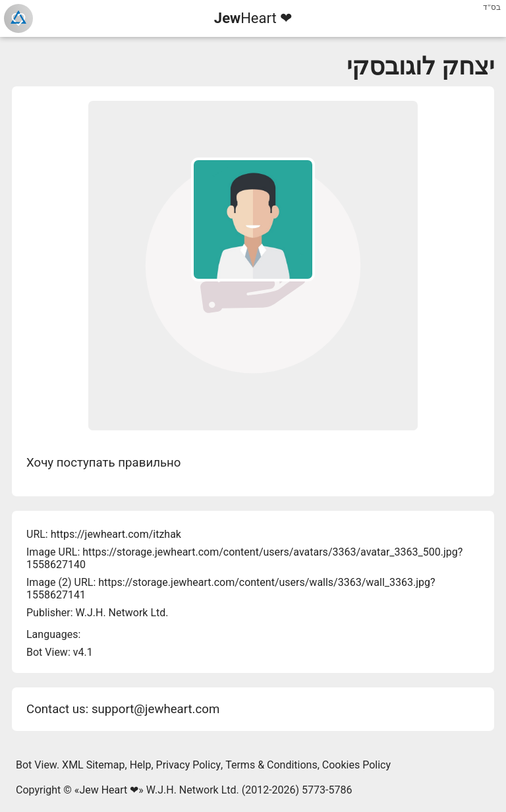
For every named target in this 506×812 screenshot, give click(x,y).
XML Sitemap (93, 765)
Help (141, 765)
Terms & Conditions (271, 765)
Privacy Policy (189, 765)
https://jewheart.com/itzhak (116, 534)
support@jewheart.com (155, 709)
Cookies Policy (356, 765)
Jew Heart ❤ (109, 790)
